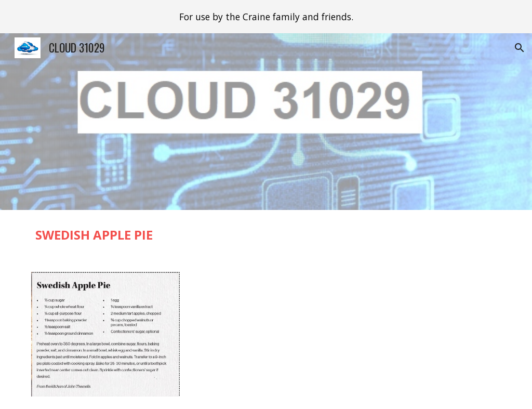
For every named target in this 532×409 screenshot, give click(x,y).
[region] (266, 17)
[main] (266, 235)
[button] (520, 48)
